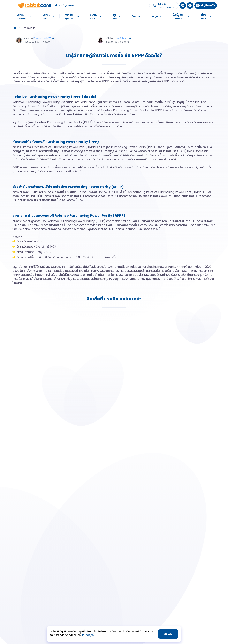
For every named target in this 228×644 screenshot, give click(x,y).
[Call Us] (164, 5)
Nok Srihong (122, 38)
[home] (15, 28)
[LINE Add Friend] (183, 5)
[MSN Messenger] (190, 5)
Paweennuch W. (42, 38)
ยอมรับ (168, 634)
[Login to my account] (206, 5)
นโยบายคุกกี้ (87, 635)
